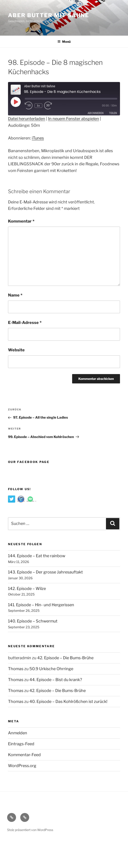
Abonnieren (95, 113)
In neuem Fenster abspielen (74, 119)
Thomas (16, 669)
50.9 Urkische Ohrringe (51, 669)
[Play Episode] (16, 102)
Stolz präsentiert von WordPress (30, 830)
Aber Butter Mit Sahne (49, 15)
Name (15, 295)
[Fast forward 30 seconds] (52, 106)
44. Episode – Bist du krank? (56, 680)
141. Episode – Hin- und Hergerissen (41, 605)
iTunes (38, 138)
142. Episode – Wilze (27, 589)
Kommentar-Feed (24, 755)
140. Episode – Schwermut (33, 621)
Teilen (113, 113)
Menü (64, 42)
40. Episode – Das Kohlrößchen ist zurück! (68, 701)
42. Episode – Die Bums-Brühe (65, 658)
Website (16, 350)
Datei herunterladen (27, 119)
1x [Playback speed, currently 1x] (38, 105)
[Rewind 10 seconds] (29, 106)
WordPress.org (22, 766)
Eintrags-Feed (21, 744)
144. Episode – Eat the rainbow (37, 556)
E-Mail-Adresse (25, 322)
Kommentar (21, 221)
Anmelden (18, 733)
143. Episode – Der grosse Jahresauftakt (45, 572)
